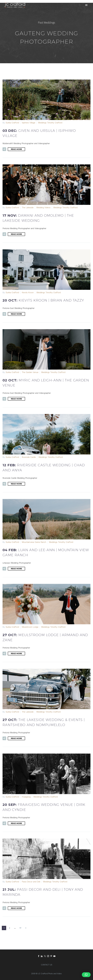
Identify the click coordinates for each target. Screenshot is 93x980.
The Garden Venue (30, 372)
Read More (16, 149)
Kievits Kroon (28, 292)
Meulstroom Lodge (30, 627)
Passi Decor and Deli (31, 882)
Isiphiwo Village (29, 123)
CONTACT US (47, 965)
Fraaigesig (26, 797)
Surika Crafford (12, 123)
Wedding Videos (43, 207)
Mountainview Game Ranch (34, 542)
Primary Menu (86, 5)
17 (20, 928)
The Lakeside (28, 207)
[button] (4, 149)
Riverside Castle (29, 457)
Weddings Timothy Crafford (50, 123)
